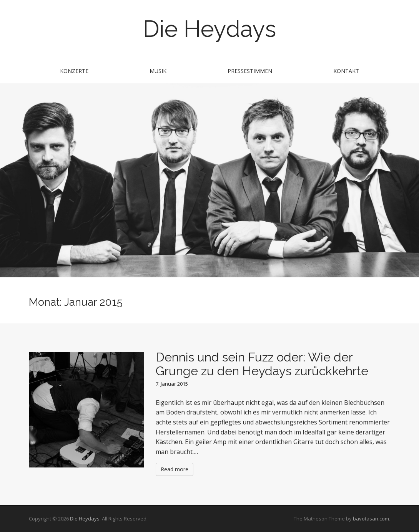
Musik (158, 71)
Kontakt (346, 71)
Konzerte (74, 71)
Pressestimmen (250, 71)
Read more (175, 469)
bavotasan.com (371, 519)
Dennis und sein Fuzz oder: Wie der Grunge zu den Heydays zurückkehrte (262, 364)
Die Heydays (209, 29)
